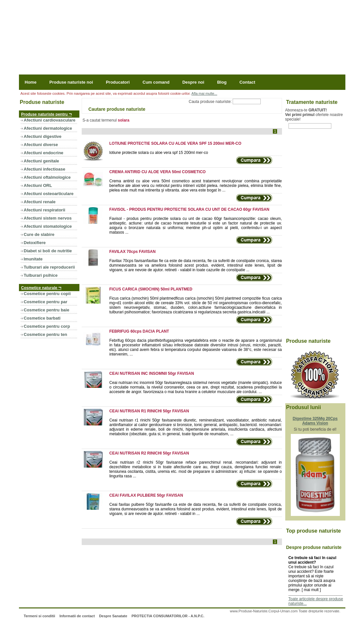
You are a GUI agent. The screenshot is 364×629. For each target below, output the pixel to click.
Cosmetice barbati (42, 318)
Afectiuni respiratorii (45, 210)
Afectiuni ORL (38, 185)
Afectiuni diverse (41, 145)
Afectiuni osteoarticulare (49, 194)
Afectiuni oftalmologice (47, 177)
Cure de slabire (39, 234)
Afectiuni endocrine (44, 153)
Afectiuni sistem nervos (48, 218)
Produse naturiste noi (71, 82)
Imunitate (33, 259)
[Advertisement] (311, 237)
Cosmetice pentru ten (46, 334)
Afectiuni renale (40, 202)
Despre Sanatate (113, 616)
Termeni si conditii (39, 616)
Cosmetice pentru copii (47, 294)
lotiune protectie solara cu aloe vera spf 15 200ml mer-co (159, 153)
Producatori (118, 82)
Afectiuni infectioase (45, 169)
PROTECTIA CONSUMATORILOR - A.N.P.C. (168, 616)
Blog (222, 82)
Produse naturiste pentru (47, 114)
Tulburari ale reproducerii (50, 267)
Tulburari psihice (41, 275)
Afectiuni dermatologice (48, 128)
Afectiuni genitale (41, 161)
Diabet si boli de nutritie (48, 251)
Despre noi (193, 82)
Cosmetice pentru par (46, 302)
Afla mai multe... (204, 93)
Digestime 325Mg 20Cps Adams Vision (315, 421)
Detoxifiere (35, 243)
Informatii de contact (77, 616)
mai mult (311, 590)
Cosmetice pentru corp (47, 326)
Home (31, 82)
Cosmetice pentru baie (47, 310)
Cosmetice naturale (41, 287)
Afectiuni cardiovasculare (50, 120)
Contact (247, 82)
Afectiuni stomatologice (48, 226)
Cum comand (156, 82)
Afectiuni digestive (43, 136)
